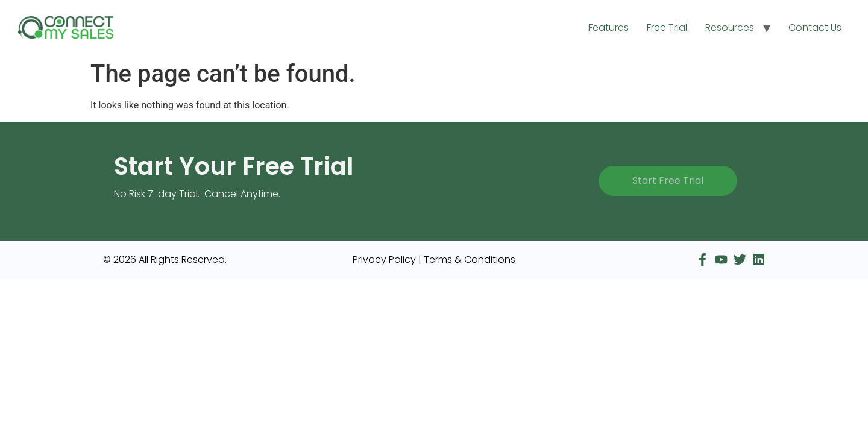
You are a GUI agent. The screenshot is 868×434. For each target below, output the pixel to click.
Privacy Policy (384, 259)
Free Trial (667, 27)
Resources (730, 27)
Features (609, 27)
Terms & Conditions (470, 259)
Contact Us (815, 27)
